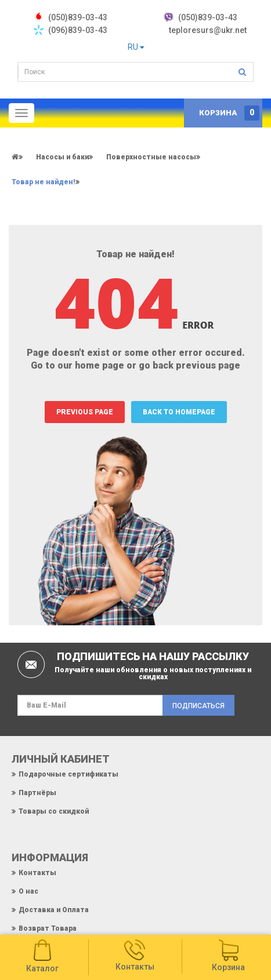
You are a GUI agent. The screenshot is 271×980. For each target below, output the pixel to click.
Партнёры (37, 793)
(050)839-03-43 (208, 17)
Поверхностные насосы (151, 157)
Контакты (37, 873)
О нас (28, 891)
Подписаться (198, 706)
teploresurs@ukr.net (208, 30)
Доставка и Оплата (54, 910)
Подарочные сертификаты (68, 774)
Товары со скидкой (54, 811)
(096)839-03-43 (78, 30)
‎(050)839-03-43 (78, 17)
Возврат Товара (48, 928)
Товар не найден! (44, 182)
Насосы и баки (62, 157)
